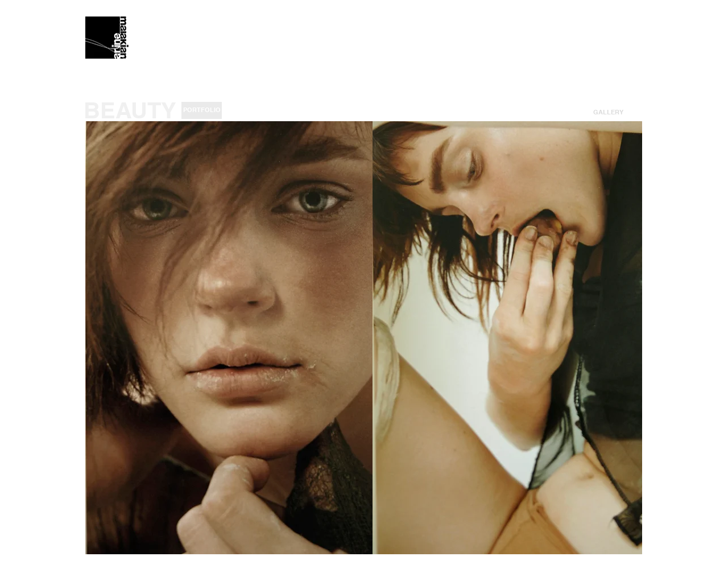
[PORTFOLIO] (202, 110)
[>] (637, 112)
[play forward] (628, 338)
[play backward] (100, 338)
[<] (579, 112)
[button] (608, 112)
